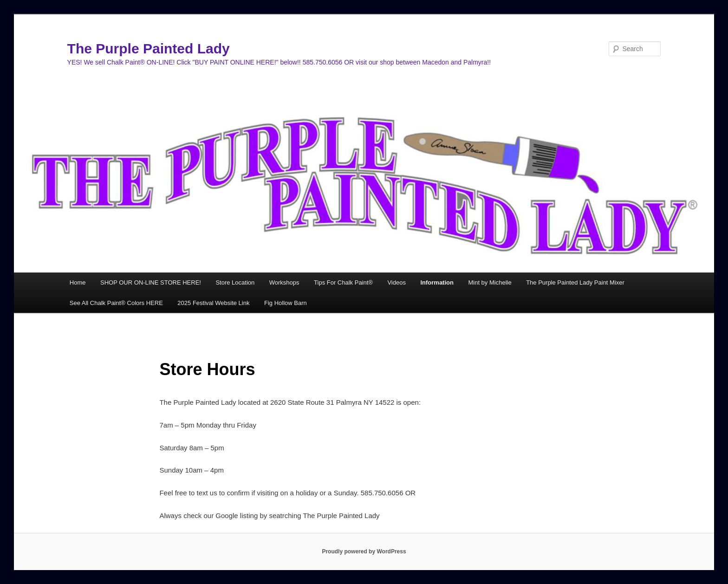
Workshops (284, 282)
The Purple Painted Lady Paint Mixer (575, 282)
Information (437, 282)
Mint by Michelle (490, 282)
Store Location (235, 282)
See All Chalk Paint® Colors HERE (116, 303)
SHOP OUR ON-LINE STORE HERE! (151, 282)
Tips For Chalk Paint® (343, 282)
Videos (396, 282)
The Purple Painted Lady (149, 49)
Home (78, 282)
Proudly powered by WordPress (364, 552)
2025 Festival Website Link (213, 303)
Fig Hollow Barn (286, 303)
